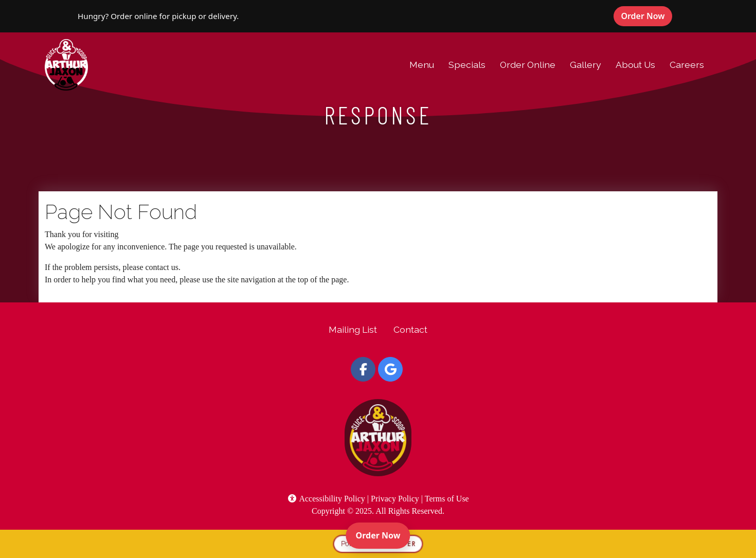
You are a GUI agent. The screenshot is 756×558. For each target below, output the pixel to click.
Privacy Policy (395, 499)
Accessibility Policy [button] (326, 499)
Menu (422, 65)
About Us (635, 65)
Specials (467, 65)
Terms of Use (447, 499)
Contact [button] (410, 329)
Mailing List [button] (353, 329)
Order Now (646, 16)
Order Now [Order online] (383, 535)
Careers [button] (687, 65)
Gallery (586, 65)
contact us (162, 267)
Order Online (528, 65)
